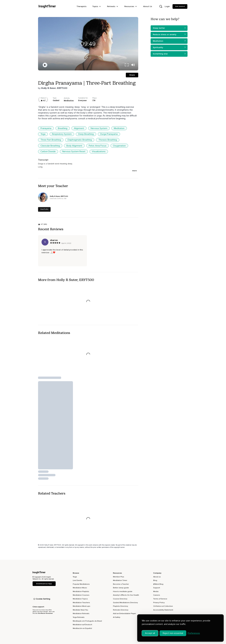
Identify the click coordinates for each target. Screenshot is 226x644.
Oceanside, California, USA (58, 199)
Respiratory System (62, 134)
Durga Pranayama (109, 134)
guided (56, 100)
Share (132, 75)
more (134, 171)
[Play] (45, 65)
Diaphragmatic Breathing (80, 140)
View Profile (44, 209)
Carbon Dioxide (48, 151)
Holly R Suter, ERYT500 (54, 88)
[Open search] (161, 6)
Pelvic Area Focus (98, 146)
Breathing (63, 128)
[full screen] (127, 65)
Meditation (119, 128)
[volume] (133, 65)
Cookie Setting (42, 599)
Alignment (79, 128)
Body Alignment (74, 146)
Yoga (43, 134)
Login (167, 6)
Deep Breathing (86, 134)
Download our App (44, 584)
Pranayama (46, 128)
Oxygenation (119, 146)
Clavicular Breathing (50, 146)
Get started (180, 6)
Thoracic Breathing (108, 140)
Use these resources (45, 613)
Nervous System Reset (74, 151)
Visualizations (99, 151)
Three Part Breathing (51, 140)
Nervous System (99, 128)
